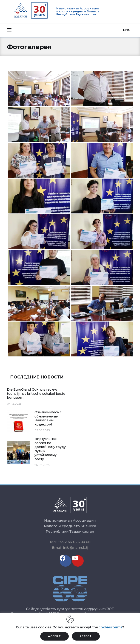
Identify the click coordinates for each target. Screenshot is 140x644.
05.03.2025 (42, 430)
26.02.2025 (42, 465)
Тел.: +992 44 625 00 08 (70, 542)
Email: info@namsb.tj (70, 547)
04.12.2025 (14, 404)
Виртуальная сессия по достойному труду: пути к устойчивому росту (50, 449)
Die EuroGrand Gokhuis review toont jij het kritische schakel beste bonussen (36, 394)
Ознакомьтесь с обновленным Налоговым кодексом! (48, 418)
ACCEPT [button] (54, 636)
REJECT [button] (86, 636)
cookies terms (110, 627)
